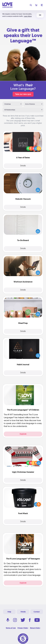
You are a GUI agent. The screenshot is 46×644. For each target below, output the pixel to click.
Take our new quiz (23, 94)
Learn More (28, 16)
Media (23, 612)
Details (23, 166)
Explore (23, 434)
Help (9, 612)
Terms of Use (11, 628)
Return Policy (35, 628)
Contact (37, 612)
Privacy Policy (23, 628)
